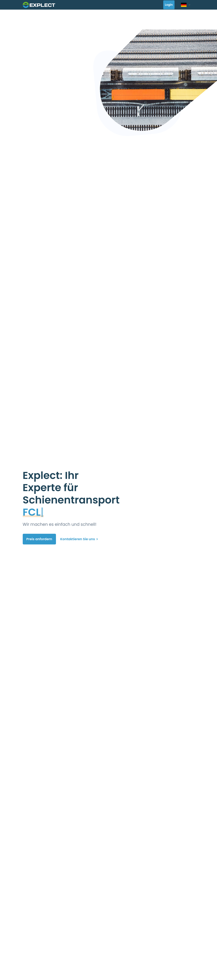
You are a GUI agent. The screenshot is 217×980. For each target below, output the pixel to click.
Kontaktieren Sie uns (79, 539)
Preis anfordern (39, 539)
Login (169, 5)
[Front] (39, 5)
